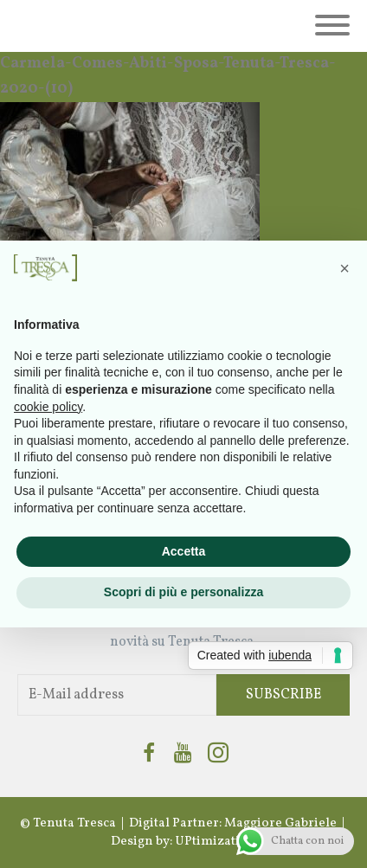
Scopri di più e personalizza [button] (183, 592)
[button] (344, 268)
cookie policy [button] (48, 407)
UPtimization (216, 842)
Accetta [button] (184, 551)
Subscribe (283, 695)
